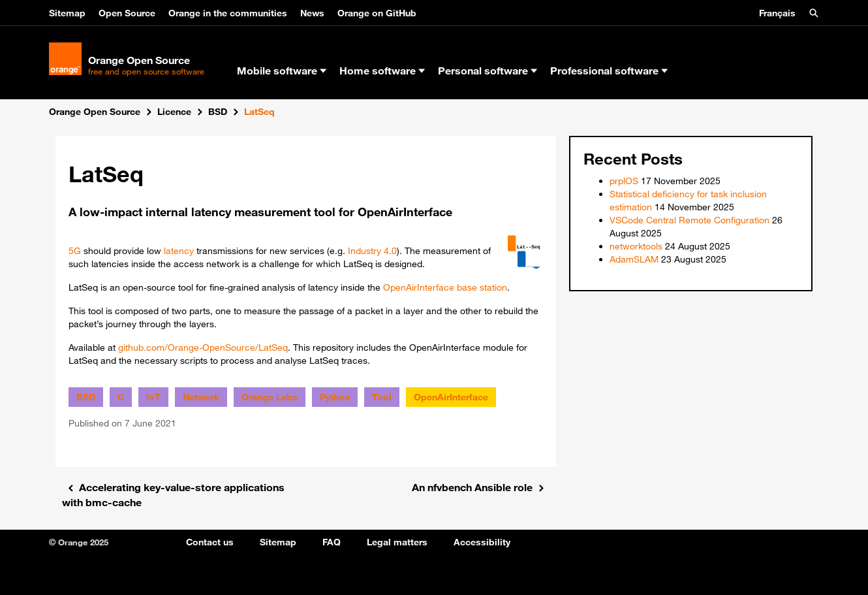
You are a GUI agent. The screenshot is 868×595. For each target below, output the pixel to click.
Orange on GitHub (377, 13)
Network (201, 397)
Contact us (210, 542)
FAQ (332, 542)
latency (179, 251)
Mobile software (282, 71)
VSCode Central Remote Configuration (690, 220)
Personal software (488, 71)
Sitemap (67, 13)
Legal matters (397, 542)
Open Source (127, 13)
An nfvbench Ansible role (472, 487)
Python (335, 397)
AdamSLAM (634, 259)
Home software (382, 71)
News (312, 13)
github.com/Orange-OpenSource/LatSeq (203, 347)
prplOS (624, 181)
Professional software (609, 71)
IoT (153, 397)
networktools (636, 246)
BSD (86, 397)
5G (75, 251)
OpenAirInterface (419, 287)
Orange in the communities (228, 13)
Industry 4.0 (372, 251)
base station (482, 287)
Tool (382, 397)
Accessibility (482, 542)
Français (777, 13)
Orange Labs (270, 397)
